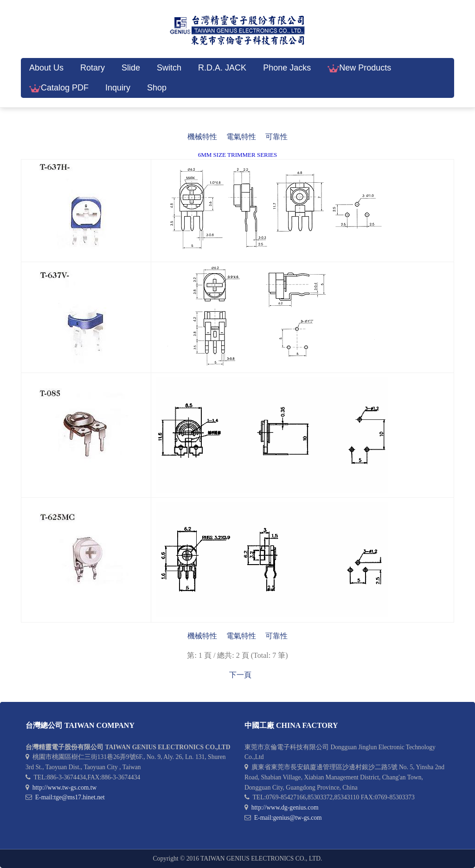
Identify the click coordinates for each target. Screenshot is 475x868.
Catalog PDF (59, 88)
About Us (46, 68)
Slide (131, 68)
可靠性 (276, 137)
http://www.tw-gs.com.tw (64, 788)
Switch (169, 68)
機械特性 (202, 137)
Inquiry (118, 88)
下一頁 (240, 675)
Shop (157, 88)
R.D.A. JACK (222, 68)
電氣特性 (241, 137)
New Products (359, 68)
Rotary (93, 68)
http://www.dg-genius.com (285, 807)
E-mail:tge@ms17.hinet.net (70, 797)
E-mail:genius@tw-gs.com (288, 818)
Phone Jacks (287, 68)
